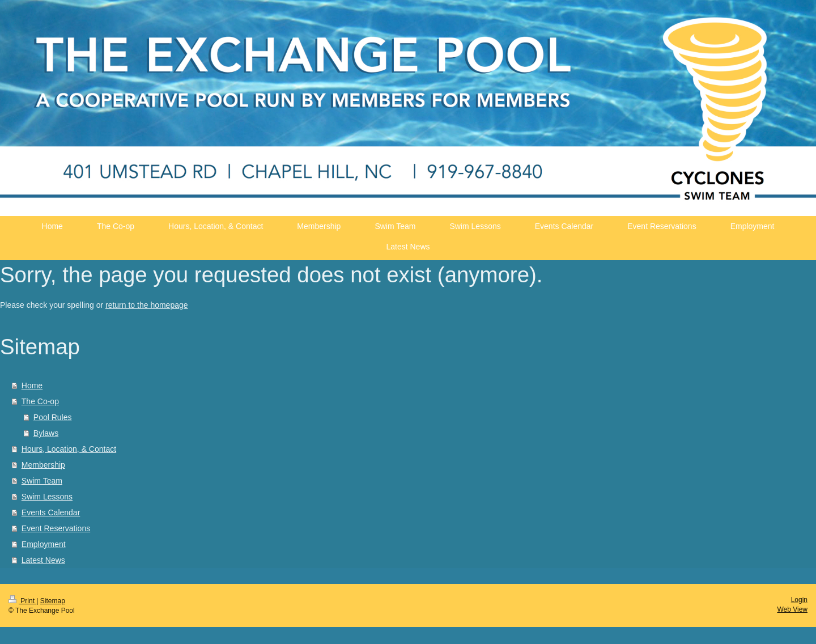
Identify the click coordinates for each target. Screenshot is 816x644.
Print (22, 601)
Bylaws (46, 433)
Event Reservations (56, 528)
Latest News (43, 560)
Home (32, 385)
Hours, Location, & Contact (69, 449)
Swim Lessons (47, 497)
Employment (44, 544)
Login (799, 600)
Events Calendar (51, 512)
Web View (792, 609)
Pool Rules (53, 417)
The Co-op (40, 401)
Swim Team (42, 481)
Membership (43, 465)
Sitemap (53, 601)
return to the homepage (147, 305)
